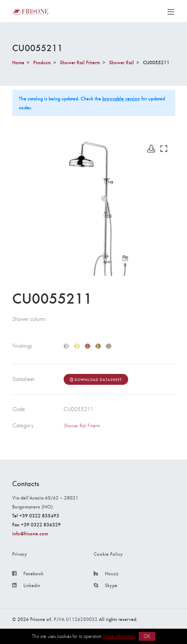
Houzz (112, 573)
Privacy (20, 554)
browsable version (121, 98)
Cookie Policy (108, 554)
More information (119, 636)
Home (18, 62)
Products (42, 62)
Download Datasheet (96, 379)
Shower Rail (121, 62)
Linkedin (32, 585)
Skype (111, 585)
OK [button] (147, 636)
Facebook (33, 573)
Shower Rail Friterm (80, 62)
